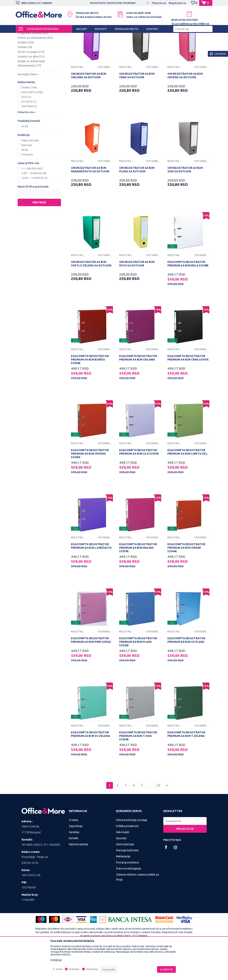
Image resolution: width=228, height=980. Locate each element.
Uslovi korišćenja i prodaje (132, 853)
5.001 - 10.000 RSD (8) (34, 206)
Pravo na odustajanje (129, 901)
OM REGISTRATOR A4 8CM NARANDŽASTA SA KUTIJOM (90, 202)
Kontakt (74, 871)
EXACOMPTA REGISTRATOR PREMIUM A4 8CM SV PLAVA (186, 673)
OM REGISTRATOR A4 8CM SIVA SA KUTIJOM (185, 202)
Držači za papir (31, 85)
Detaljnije (56, 960)
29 (158, 818)
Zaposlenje (76, 859)
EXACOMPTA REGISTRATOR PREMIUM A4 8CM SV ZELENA (90, 767)
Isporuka (121, 871)
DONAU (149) (29, 120)
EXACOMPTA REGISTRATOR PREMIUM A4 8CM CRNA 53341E (188, 391)
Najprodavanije (30, 173)
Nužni (59, 969)
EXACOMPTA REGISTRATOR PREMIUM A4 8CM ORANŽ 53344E (186, 581)
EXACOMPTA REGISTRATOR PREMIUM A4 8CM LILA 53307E (139, 485)
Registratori (30, 52)
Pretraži (39, 235)
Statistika (74, 969)
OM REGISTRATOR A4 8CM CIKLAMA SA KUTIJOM (89, 108)
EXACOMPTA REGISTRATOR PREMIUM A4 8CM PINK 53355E (91, 673)
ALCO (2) (26, 130)
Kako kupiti (123, 865)
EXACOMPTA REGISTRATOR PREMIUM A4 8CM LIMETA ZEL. (188, 485)
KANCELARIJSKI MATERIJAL (64, 36)
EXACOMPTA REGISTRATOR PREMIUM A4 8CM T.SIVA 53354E (138, 769)
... (150, 818)
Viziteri (25, 80)
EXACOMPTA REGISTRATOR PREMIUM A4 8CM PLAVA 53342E (138, 675)
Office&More (23, 36)
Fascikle (27, 56)
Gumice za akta (31, 89)
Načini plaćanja (125, 877)
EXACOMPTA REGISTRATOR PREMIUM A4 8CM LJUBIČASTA (91, 579)
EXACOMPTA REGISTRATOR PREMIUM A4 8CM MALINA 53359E (138, 581)
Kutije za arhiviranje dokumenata (31, 96)
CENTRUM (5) (29, 139)
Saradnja (74, 865)
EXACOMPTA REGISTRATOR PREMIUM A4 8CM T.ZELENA (186, 767)
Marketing (92, 969)
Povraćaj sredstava (127, 895)
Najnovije (27, 178)
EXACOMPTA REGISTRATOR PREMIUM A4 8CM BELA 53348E (188, 297)
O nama (73, 853)
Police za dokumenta (35, 71)
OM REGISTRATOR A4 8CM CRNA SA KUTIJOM (137, 108)
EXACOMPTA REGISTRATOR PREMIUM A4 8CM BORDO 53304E (90, 392)
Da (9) (25, 159)
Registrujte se (177, 3)
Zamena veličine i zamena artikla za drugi (137, 910)
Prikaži (167, 43)
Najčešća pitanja (78, 877)
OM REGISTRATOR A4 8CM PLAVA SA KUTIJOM (137, 202)
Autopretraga (107, 43)
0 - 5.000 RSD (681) (32, 201)
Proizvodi (39, 36)
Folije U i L (28, 61)
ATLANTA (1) (29, 134)
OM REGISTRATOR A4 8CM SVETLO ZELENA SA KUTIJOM (91, 297)
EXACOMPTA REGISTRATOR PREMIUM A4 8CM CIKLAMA (138, 391)
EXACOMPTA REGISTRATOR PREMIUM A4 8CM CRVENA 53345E (90, 486)
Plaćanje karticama (127, 883)
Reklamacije (123, 889)
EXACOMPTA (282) (32, 125)
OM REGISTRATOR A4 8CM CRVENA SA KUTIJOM (185, 108)
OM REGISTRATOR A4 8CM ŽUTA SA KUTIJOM (137, 297)
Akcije (25, 183)
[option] (114, 3)
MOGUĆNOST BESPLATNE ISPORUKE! (114, 3)
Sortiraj (127, 43)
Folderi (26, 75)
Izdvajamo (27, 187)
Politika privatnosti (127, 859)
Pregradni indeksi (33, 66)
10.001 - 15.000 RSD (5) (34, 211)
